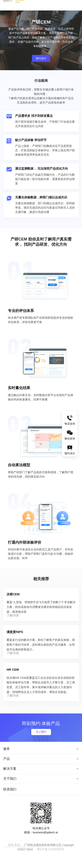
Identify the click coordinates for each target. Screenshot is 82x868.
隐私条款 (10, 859)
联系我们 (10, 803)
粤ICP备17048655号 (46, 863)
